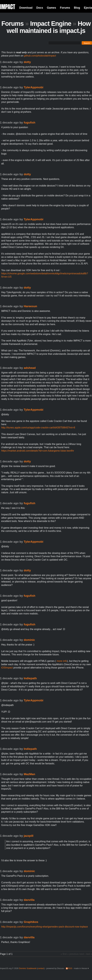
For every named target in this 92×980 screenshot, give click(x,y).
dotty (27, 62)
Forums (65, 8)
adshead (30, 368)
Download (26, 8)
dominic (29, 640)
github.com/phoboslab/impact (40, 56)
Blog (77, 8)
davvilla (29, 900)
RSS (70, 968)
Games (52, 8)
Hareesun (30, 306)
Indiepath (30, 678)
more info (61, 661)
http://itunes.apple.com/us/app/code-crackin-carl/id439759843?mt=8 (38, 428)
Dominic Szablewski (28, 968)
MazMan (30, 774)
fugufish (30, 123)
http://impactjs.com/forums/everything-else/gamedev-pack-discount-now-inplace (45, 927)
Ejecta (88, 8)
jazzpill (29, 836)
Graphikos (31, 922)
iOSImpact (7, 668)
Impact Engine (51, 24)
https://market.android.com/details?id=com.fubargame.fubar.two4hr (38, 451)
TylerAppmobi (34, 87)
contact (41, 968)
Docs (40, 8)
